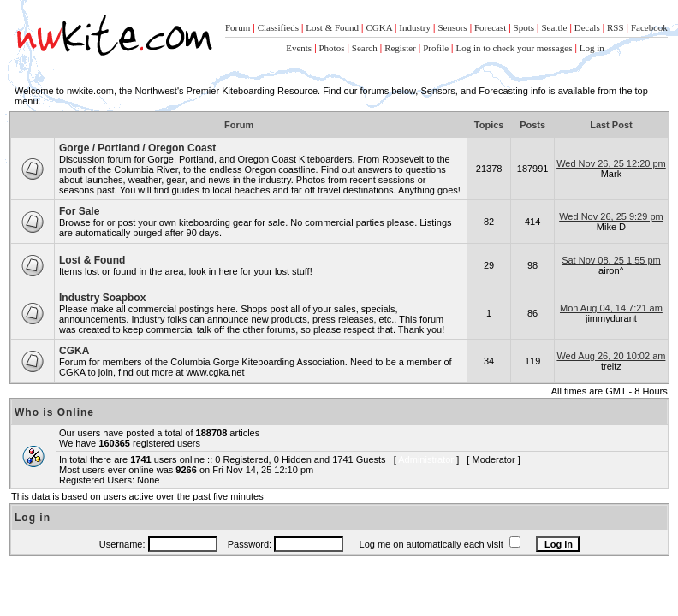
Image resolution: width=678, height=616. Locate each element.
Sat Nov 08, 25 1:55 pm (611, 260)
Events (299, 48)
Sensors (452, 27)
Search (365, 48)
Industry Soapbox (102, 298)
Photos (332, 48)
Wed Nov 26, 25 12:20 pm (611, 163)
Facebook (649, 27)
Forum (238, 27)
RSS (616, 27)
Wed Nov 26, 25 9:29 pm (611, 216)
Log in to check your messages (514, 48)
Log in (592, 48)
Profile (436, 48)
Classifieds (278, 27)
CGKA (379, 27)
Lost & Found (332, 27)
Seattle (554, 27)
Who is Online (54, 412)
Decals (587, 27)
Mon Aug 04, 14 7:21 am (611, 308)
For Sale (79, 211)
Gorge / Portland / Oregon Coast (137, 148)
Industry (415, 27)
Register (400, 48)
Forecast (490, 27)
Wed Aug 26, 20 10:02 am (611, 356)
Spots (524, 27)
